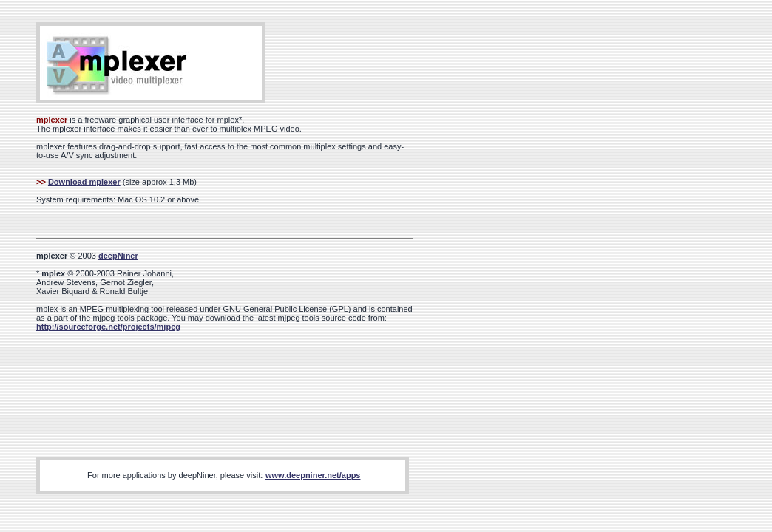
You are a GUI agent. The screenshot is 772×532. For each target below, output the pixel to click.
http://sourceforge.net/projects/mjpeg (108, 327)
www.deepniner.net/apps (313, 475)
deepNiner (118, 256)
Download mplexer (84, 182)
